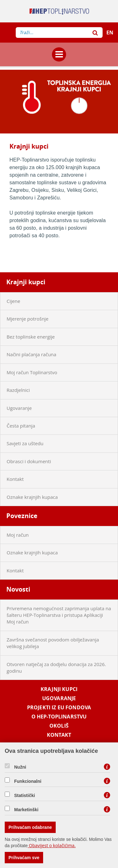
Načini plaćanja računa (31, 354)
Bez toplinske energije (31, 337)
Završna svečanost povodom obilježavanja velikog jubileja (53, 643)
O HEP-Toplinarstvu (59, 717)
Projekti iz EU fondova (59, 708)
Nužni (20, 767)
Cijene (13, 301)
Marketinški (26, 810)
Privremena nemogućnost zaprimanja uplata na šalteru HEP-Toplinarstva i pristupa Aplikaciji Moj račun (59, 615)
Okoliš (59, 726)
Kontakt (15, 479)
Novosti (18, 589)
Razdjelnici (18, 390)
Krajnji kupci (26, 282)
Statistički (25, 795)
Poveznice (22, 516)
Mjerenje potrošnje (28, 319)
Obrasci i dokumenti (29, 461)
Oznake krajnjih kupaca (32, 497)
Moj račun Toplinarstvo (32, 372)
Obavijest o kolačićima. (52, 845)
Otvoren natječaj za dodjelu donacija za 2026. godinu (56, 667)
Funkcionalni (28, 781)
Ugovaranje (19, 408)
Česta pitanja (21, 426)
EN (110, 32)
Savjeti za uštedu (25, 443)
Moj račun (18, 535)
